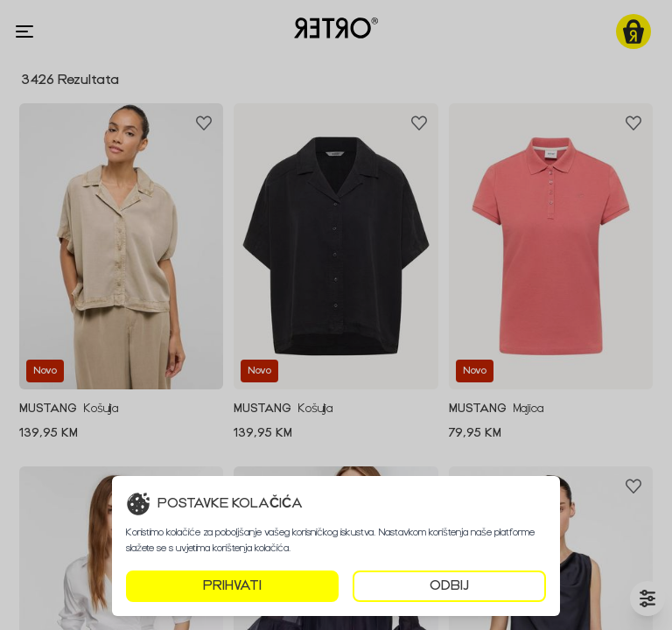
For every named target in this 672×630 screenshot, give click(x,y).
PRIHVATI (232, 586)
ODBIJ (449, 586)
